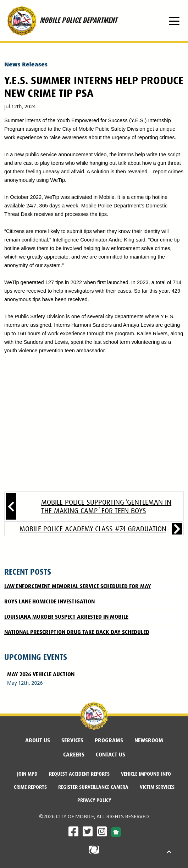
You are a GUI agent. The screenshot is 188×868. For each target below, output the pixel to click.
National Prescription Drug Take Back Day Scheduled (77, 632)
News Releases (26, 64)
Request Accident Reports (79, 774)
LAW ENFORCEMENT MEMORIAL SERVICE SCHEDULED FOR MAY (78, 586)
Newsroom (149, 740)
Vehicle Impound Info (146, 774)
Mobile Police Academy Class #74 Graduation (93, 529)
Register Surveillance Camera (93, 787)
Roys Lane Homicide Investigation (49, 601)
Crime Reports (30, 787)
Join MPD (27, 774)
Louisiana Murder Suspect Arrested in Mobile (66, 617)
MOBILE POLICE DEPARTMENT (61, 21)
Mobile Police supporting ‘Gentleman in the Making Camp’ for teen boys (106, 506)
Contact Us (110, 755)
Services (72, 740)
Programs (109, 740)
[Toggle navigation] (174, 21)
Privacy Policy (94, 800)
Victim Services (157, 787)
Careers (74, 755)
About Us (38, 740)
